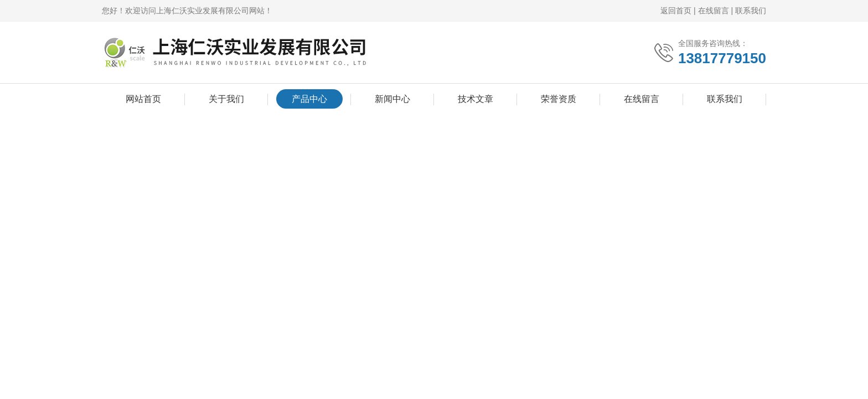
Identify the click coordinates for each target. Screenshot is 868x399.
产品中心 (309, 99)
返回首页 (676, 11)
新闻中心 (392, 99)
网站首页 (143, 99)
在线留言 (714, 11)
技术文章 (476, 99)
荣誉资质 (559, 99)
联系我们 (751, 11)
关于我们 (226, 99)
